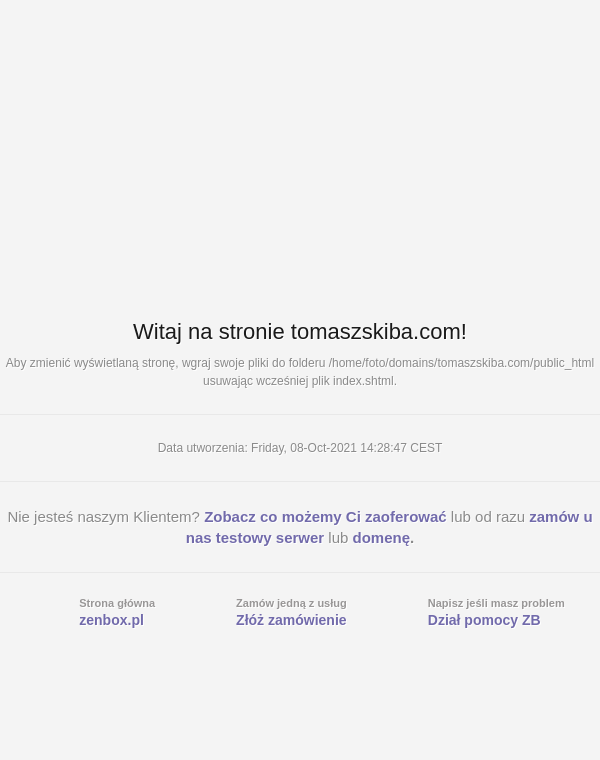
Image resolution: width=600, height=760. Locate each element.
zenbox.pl (111, 620)
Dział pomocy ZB (484, 620)
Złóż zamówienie (291, 620)
